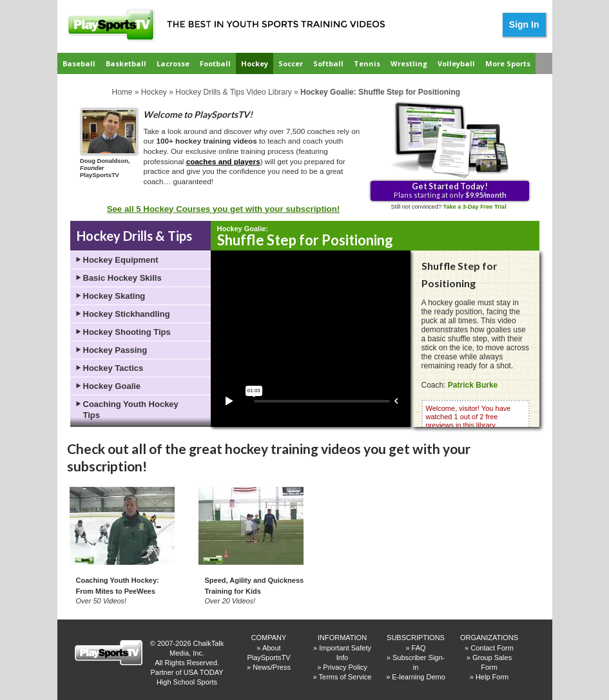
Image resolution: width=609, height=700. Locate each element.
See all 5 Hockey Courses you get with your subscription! (224, 209)
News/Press (272, 667)
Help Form (492, 677)
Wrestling (409, 63)
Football (215, 63)
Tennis (367, 63)
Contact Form (492, 648)
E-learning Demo (419, 677)
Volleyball (456, 63)
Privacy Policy (345, 667)
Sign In (524, 24)
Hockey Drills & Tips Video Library (234, 92)
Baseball (79, 63)
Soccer (291, 63)
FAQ (419, 648)
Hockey (255, 63)
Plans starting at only (450, 190)
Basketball (126, 63)
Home (122, 92)
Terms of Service (345, 677)
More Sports (508, 63)
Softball (328, 63)
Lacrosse (173, 63)
